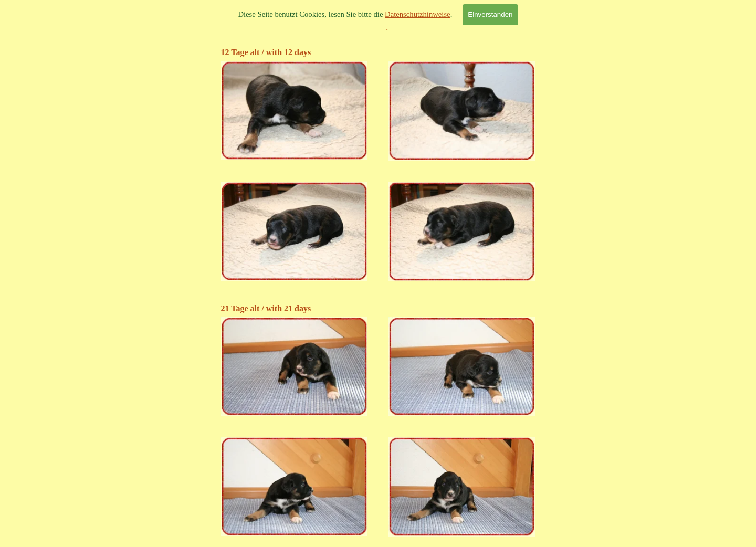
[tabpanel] (378, 52)
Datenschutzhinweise (418, 14)
